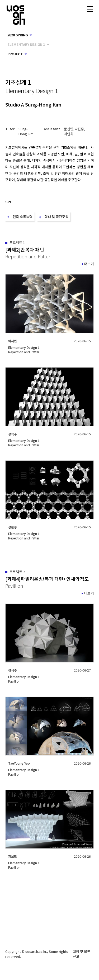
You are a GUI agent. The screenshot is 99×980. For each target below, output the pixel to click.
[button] (27, 131)
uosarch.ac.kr (36, 951)
